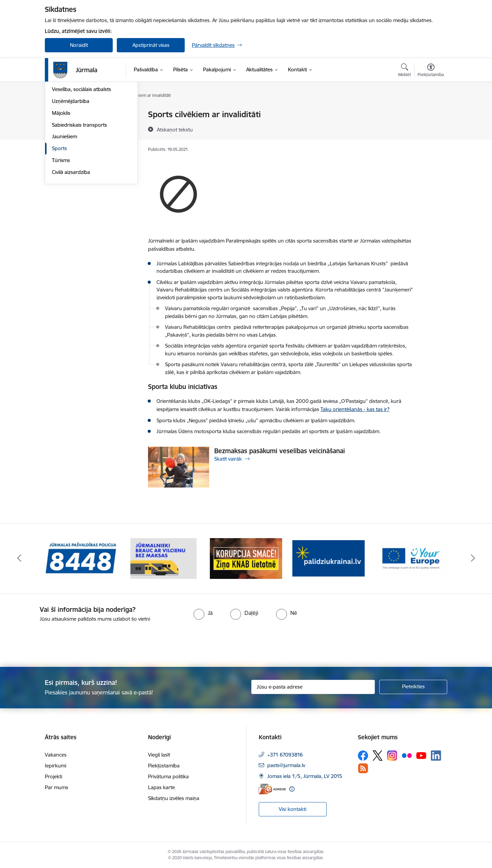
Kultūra (60, 138)
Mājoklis (61, 186)
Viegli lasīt (159, 755)
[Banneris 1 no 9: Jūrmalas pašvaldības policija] (81, 558)
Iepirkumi (56, 766)
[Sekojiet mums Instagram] (392, 755)
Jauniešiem (65, 209)
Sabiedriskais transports (79, 198)
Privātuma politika (168, 776)
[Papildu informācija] (292, 789)
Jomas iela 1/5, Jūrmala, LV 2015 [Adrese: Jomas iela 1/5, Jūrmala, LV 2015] (305, 776)
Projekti (53, 776)
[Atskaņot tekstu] (175, 129)
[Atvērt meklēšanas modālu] (405, 71)
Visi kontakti (293, 809)
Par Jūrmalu (66, 115)
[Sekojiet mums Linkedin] (436, 756)
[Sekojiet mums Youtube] (421, 755)
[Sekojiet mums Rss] (363, 768)
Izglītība (61, 150)
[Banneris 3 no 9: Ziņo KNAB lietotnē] (246, 558)
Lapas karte (161, 787)
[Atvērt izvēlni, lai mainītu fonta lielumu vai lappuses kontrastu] (431, 71)
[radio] (203, 613)
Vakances (56, 755)
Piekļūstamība (164, 766)
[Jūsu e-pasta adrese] (313, 687)
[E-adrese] (272, 789)
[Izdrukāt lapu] (431, 112)
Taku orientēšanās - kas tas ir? (355, 409)
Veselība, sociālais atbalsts (81, 162)
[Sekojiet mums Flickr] (407, 755)
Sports (59, 221)
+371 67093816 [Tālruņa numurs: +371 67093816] (285, 755)
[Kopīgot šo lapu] (431, 129)
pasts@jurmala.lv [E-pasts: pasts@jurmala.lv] (286, 765)
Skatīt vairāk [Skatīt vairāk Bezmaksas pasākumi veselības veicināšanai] (228, 459)
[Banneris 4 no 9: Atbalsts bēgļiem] (329, 558)
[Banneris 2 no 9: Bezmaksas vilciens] (163, 558)
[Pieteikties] (413, 687)
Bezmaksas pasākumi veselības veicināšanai (280, 451)
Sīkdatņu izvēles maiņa (174, 798)
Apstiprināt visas (151, 45)
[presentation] (57, 642)
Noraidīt (79, 45)
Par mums (57, 787)
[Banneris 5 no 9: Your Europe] (411, 558)
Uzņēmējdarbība (71, 174)
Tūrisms (61, 233)
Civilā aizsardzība (71, 245)
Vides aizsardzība (71, 127)
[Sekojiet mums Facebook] (363, 756)
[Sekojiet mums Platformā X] (378, 756)
